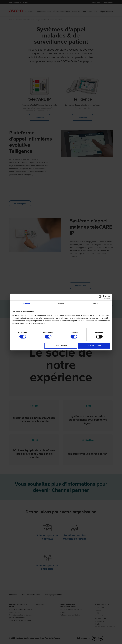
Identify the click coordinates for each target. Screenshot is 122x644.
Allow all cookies (94, 346)
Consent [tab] (27, 303)
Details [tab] (61, 303)
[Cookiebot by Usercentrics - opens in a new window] (100, 297)
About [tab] (95, 303)
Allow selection (61, 346)
